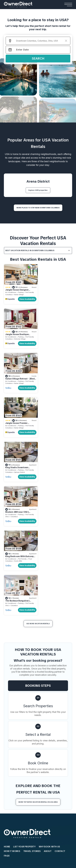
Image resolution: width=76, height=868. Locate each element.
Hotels (8, 713)
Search (38, 58)
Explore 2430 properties (38, 190)
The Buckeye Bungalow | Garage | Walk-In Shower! (53, 422)
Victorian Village (55, 294)
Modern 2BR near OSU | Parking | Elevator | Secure (53, 378)
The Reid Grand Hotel (14, 718)
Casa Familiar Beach (14, 759)
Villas (37, 713)
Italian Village (19, 294)
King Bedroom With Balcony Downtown (19, 422)
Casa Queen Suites (13, 729)
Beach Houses (12, 743)
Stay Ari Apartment (13, 782)
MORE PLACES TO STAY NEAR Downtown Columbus (38, 208)
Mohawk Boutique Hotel (15, 722)
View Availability (26, 298)
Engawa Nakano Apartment (17, 793)
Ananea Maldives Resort (48, 778)
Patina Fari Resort (45, 793)
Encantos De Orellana (14, 763)
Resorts (41, 773)
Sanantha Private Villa (44, 722)
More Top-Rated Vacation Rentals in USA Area (38, 622)
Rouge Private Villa (43, 729)
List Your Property (24, 667)
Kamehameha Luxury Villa (46, 718)
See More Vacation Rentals (38, 444)
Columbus (9, 294)
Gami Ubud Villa (41, 733)
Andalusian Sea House (15, 752)
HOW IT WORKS (12, 671)
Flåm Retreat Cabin (42, 748)
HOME (7, 667)
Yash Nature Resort (46, 782)
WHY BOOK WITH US (49, 667)
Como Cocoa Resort (46, 789)
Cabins (37, 743)
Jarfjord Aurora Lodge (44, 752)
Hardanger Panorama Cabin (46, 755)
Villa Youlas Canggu (43, 726)
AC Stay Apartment (13, 789)
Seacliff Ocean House (14, 755)
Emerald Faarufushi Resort (49, 785)
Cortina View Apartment (16, 778)
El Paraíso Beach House (15, 748)
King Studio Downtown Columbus (17, 378)
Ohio (42, 382)
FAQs (7, 676)
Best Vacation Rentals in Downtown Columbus (30, 250)
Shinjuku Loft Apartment (16, 785)
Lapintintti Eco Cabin (43, 763)
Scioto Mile (18, 426)
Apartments (11, 773)
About (48, 671)
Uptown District (19, 382)
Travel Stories (32, 671)
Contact (60, 671)
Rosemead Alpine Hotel (15, 733)
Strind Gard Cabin (42, 759)
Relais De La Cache (13, 726)
